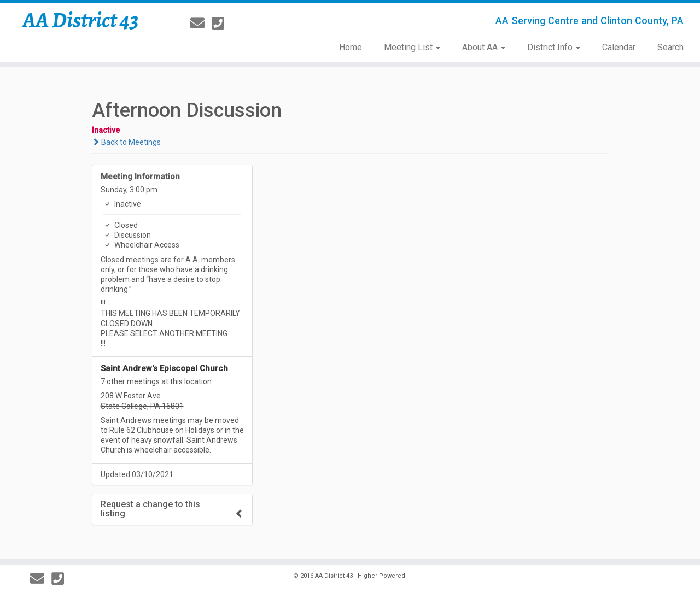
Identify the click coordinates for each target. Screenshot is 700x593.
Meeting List (412, 47)
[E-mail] (201, 24)
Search (670, 47)
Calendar (619, 47)
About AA (484, 47)
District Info (554, 47)
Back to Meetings (126, 142)
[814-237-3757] (221, 24)
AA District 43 (81, 20)
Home (351, 47)
